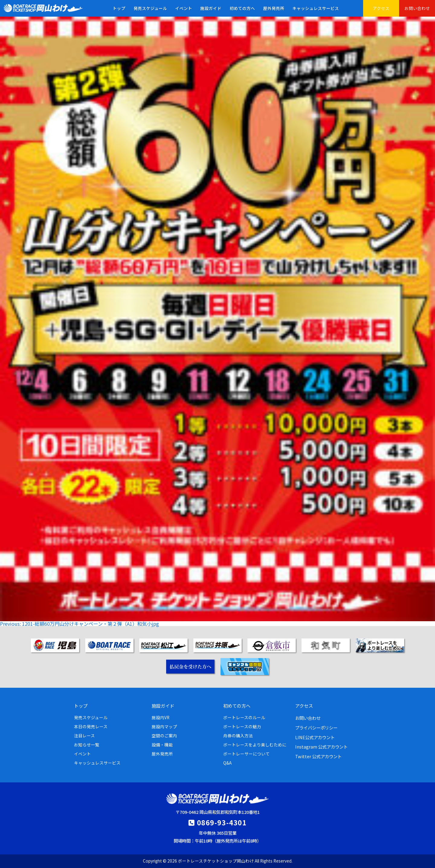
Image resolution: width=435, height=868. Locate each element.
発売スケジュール (150, 8)
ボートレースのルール (244, 717)
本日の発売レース (91, 726)
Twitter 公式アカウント (318, 756)
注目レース (84, 736)
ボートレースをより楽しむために (255, 745)
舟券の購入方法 (238, 736)
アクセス (381, 8)
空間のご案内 (164, 736)
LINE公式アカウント (315, 737)
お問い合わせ (417, 8)
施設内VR (161, 717)
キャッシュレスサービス (316, 8)
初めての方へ (242, 8)
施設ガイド (211, 8)
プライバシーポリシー (316, 728)
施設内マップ (164, 726)
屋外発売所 (274, 8)
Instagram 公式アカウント (321, 747)
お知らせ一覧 (87, 745)
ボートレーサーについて (246, 754)
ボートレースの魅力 (242, 726)
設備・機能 (162, 745)
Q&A (227, 763)
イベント (184, 8)
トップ (119, 8)
